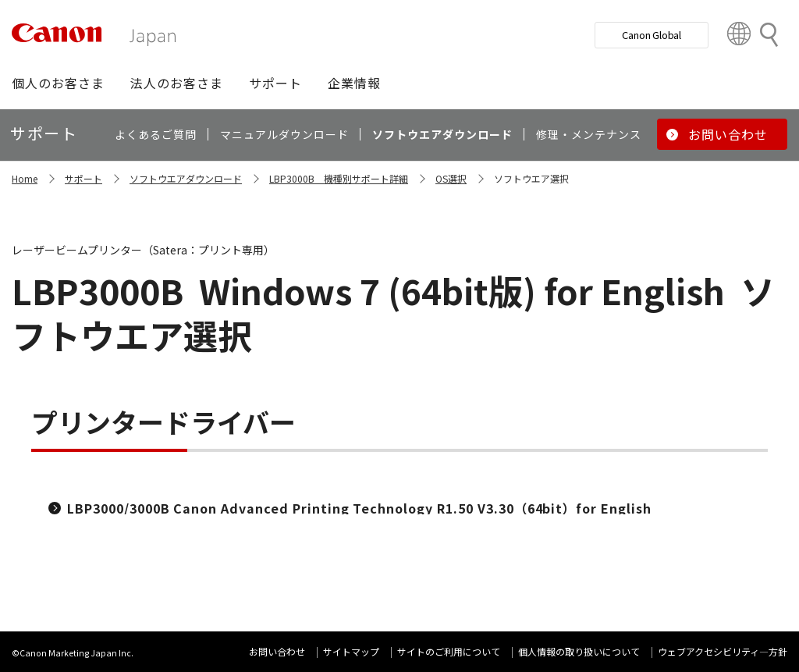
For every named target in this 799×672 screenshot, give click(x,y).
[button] (58, 83)
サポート (83, 178)
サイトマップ (351, 651)
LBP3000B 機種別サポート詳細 (339, 178)
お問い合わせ (277, 651)
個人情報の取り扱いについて (579, 651)
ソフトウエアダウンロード (186, 178)
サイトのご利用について (449, 651)
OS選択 (451, 178)
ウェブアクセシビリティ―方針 (723, 651)
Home (25, 178)
